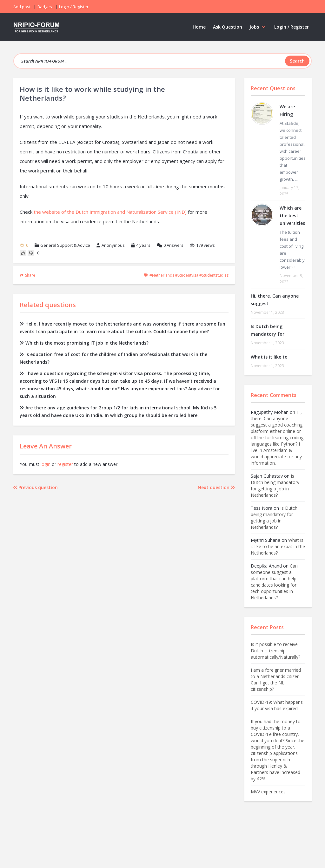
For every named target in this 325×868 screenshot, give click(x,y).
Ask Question (228, 27)
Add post (22, 7)
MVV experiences (268, 792)
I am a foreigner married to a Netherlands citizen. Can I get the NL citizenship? (276, 680)
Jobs (258, 27)
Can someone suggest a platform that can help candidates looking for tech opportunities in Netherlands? (274, 582)
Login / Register (292, 27)
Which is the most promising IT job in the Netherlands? (84, 343)
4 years (143, 245)
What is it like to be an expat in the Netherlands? (278, 546)
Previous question (36, 487)
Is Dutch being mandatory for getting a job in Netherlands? (275, 485)
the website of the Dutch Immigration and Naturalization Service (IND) (110, 212)
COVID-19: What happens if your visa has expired (277, 705)
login (46, 464)
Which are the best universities (292, 215)
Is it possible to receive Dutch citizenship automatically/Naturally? (275, 651)
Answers (170, 245)
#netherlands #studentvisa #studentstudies (189, 275)
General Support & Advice (65, 245)
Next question (216, 487)
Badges (45, 7)
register (65, 464)
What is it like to (269, 357)
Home (199, 27)
